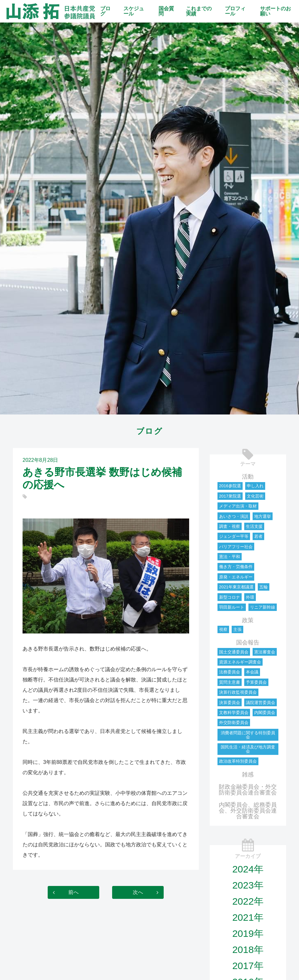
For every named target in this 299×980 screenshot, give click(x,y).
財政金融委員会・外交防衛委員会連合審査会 (248, 790)
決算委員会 (230, 703)
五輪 (264, 587)
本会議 (252, 672)
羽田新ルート (232, 607)
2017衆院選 (230, 496)
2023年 (248, 885)
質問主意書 (230, 682)
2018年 (248, 950)
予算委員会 (256, 682)
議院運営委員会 (260, 703)
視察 (223, 629)
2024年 (248, 869)
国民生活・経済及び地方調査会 (248, 749)
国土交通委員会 (234, 652)
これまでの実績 (199, 11)
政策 (248, 620)
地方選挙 (263, 516)
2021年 (248, 917)
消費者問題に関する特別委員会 (248, 735)
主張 (237, 629)
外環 (250, 597)
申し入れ (255, 486)
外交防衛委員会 (234, 723)
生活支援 (254, 526)
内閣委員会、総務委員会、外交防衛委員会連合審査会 (248, 811)
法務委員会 (230, 672)
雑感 (248, 775)
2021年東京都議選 (236, 587)
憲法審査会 (265, 652)
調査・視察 (230, 526)
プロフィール (235, 11)
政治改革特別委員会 (238, 761)
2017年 (248, 966)
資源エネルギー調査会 (240, 662)
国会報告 (248, 642)
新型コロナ (230, 597)
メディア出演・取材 (238, 506)
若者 (258, 536)
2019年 (248, 933)
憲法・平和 (230, 557)
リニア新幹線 (263, 607)
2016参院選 (230, 486)
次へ (138, 892)
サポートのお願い (275, 11)
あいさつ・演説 (234, 516)
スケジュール (134, 11)
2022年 (248, 901)
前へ (73, 892)
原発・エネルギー (236, 577)
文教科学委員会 (234, 713)
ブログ (105, 11)
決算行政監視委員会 (238, 692)
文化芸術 (255, 496)
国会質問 (166, 11)
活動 (248, 477)
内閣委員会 (265, 713)
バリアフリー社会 (236, 547)
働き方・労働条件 (236, 567)
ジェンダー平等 (234, 536)
